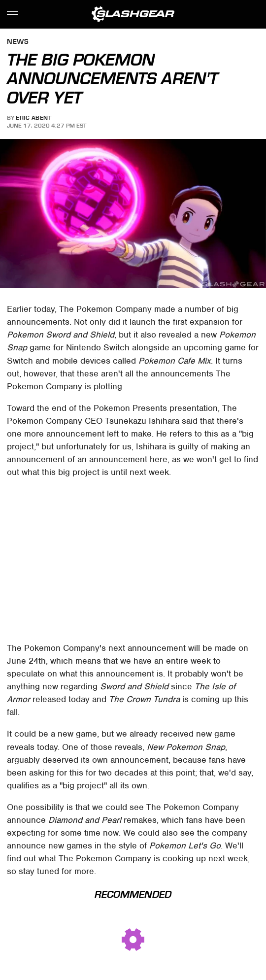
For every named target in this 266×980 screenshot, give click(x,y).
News (18, 42)
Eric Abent (33, 118)
